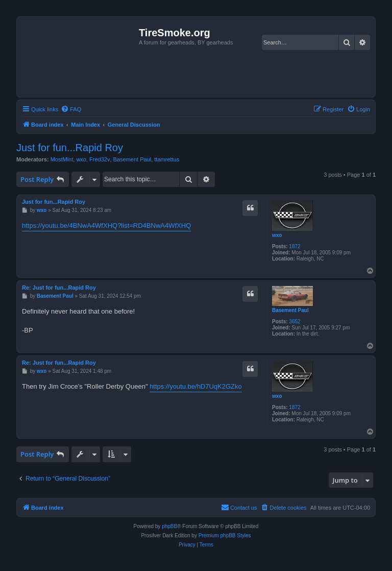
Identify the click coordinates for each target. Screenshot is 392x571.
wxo (81, 159)
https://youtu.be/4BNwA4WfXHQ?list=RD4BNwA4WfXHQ (106, 225)
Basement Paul (132, 159)
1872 (295, 246)
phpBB (169, 526)
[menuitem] (71, 109)
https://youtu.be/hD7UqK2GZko (196, 386)
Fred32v (100, 159)
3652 (295, 322)
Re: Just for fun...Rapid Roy (59, 288)
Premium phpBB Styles (225, 536)
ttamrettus (167, 159)
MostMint (62, 159)
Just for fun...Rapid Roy (70, 148)
